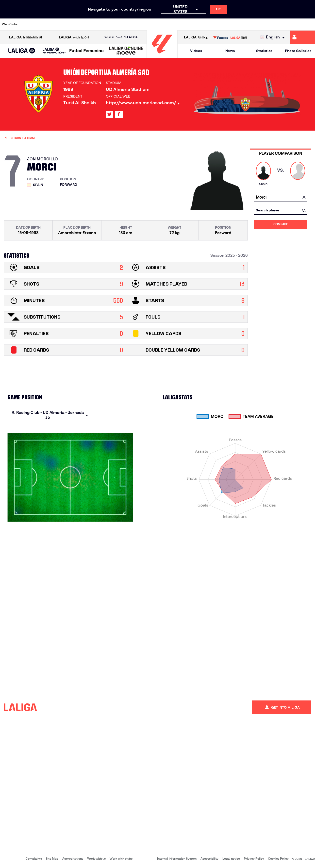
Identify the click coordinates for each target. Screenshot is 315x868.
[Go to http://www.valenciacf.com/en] (295, 24)
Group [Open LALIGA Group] (196, 37)
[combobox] (281, 197)
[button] (22, 51)
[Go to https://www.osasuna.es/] (58, 24)
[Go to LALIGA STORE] (230, 37)
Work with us (96, 859)
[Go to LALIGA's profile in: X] (110, 114)
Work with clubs (121, 859)
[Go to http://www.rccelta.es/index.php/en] (176, 24)
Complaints (34, 859)
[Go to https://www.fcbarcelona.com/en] (102, 24)
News (230, 51)
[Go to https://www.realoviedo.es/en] (250, 24)
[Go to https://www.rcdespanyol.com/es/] (191, 24)
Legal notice (231, 859)
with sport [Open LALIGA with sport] (74, 37)
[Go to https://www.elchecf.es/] (88, 24)
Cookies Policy (278, 859)
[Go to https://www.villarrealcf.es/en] (309, 24)
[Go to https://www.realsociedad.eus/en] (265, 24)
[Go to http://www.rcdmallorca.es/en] (206, 24)
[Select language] (274, 37)
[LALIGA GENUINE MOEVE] (126, 51)
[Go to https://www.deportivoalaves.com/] (73, 24)
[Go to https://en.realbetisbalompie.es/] (221, 24)
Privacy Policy (254, 859)
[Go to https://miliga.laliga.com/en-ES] (303, 37)
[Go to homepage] (162, 56)
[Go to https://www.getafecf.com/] (117, 24)
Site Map (52, 859)
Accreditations (73, 859)
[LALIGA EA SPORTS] (22, 51)
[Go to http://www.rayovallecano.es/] (162, 24)
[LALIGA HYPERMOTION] (54, 51)
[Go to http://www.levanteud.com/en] (147, 24)
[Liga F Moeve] (87, 51)
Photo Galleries (298, 51)
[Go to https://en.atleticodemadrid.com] (43, 24)
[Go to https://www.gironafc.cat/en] (132, 24)
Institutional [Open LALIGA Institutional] (25, 37)
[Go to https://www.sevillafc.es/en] (280, 24)
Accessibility (209, 859)
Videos (196, 51)
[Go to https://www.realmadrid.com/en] (235, 24)
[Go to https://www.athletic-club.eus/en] (29, 24)
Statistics (264, 51)
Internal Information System (177, 859)
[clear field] (304, 198)
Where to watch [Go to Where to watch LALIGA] (121, 37)
